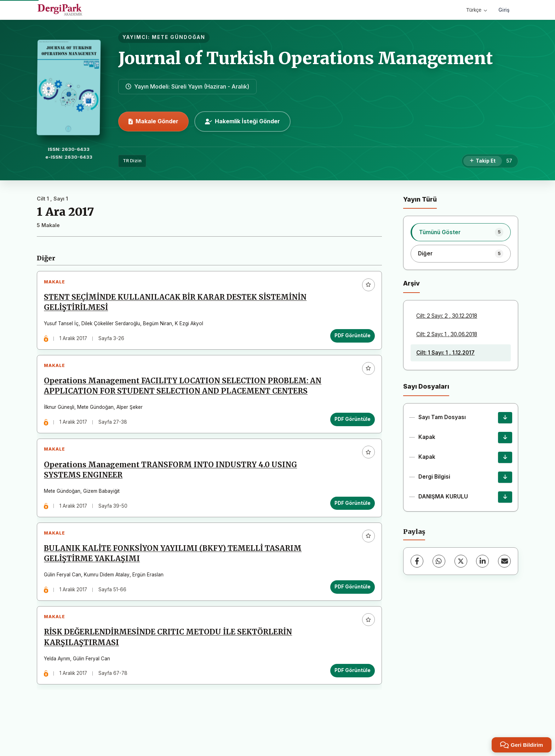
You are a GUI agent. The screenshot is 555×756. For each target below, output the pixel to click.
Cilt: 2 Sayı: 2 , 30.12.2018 (447, 316)
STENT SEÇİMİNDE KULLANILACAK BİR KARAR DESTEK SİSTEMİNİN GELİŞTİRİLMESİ (177, 304)
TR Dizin (132, 161)
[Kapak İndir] (505, 438)
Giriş (504, 10)
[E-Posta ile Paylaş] (504, 561)
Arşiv (411, 283)
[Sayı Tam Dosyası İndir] (505, 418)
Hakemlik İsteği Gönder (242, 121)
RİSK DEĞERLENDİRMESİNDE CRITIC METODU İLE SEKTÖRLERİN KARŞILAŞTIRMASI (170, 666)
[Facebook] (417, 561)
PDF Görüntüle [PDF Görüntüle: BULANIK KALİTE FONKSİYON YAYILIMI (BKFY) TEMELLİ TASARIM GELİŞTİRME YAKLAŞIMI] (350, 611)
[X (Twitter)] (461, 561)
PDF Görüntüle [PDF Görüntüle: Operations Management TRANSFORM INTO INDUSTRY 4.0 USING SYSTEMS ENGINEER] (350, 524)
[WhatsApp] (439, 561)
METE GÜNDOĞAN (179, 37)
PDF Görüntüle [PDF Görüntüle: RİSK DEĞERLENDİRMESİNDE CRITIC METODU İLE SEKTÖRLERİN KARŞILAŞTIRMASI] (350, 699)
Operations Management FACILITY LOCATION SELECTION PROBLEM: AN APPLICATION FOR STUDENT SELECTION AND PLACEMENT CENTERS (178, 397)
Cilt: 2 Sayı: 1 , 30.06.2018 (447, 334)
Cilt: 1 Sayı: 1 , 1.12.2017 (445, 353)
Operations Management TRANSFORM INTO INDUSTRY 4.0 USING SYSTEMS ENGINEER (173, 490)
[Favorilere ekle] (366, 287)
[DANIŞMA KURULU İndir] (505, 497)
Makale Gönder (153, 121)
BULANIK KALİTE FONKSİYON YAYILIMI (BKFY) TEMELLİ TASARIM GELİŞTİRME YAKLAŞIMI (175, 578)
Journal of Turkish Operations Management (306, 58)
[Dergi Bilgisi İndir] (505, 477)
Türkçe (477, 10)
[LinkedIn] (482, 561)
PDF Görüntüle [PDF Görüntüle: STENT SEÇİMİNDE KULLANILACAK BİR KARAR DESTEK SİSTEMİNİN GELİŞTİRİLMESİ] (350, 338)
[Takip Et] (483, 161)
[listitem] (461, 232)
